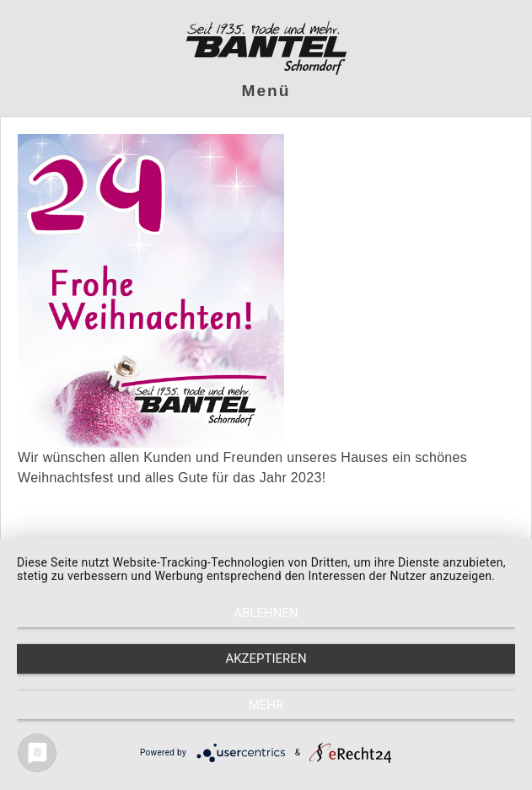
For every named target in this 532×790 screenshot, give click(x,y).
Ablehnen (266, 613)
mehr (266, 705)
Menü (266, 91)
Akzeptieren (266, 658)
